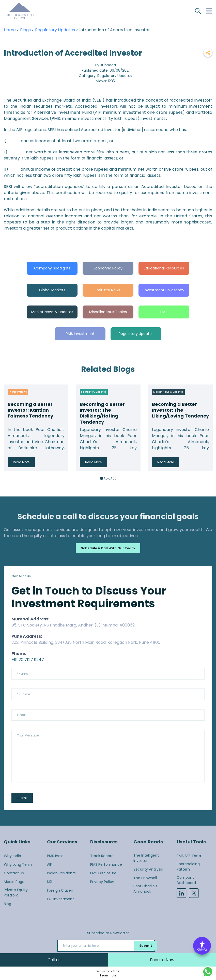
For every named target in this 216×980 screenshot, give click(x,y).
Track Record (102, 856)
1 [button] (102, 478)
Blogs (25, 30)
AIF (49, 864)
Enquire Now (162, 960)
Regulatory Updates (55, 30)
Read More (21, 462)
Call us (54, 960)
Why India (12, 856)
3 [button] (110, 478)
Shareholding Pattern (188, 867)
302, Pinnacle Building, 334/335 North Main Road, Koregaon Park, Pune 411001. (87, 642)
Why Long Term (18, 864)
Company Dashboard (186, 880)
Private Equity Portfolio (16, 893)
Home (10, 30)
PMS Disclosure (103, 873)
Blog (7, 904)
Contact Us (14, 873)
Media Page (14, 882)
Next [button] (207, 428)
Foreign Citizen (60, 890)
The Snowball (145, 878)
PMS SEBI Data (189, 856)
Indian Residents (61, 873)
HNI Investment (60, 899)
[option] (36, 428)
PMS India (55, 856)
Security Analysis (148, 869)
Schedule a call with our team (108, 548)
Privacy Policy (102, 882)
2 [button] (106, 478)
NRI (50, 882)
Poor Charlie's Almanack (145, 889)
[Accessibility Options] (202, 946)
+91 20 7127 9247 (28, 660)
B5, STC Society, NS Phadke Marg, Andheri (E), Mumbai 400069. (73, 625)
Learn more (108, 975)
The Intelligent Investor (146, 858)
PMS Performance (106, 864)
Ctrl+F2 (202, 950)
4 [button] (114, 478)
